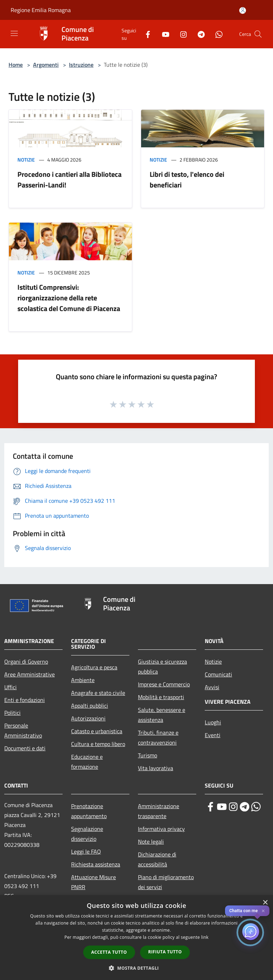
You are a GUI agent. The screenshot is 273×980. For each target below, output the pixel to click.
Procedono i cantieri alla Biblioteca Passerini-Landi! (69, 179)
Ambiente (83, 680)
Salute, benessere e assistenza (162, 715)
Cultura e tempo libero (98, 744)
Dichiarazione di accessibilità (157, 859)
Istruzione (81, 65)
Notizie (26, 160)
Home (16, 65)
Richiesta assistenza (96, 864)
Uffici (10, 687)
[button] (136, 968)
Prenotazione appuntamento (89, 811)
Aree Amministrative (30, 674)
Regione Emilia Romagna (41, 10)
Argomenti (46, 65)
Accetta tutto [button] (109, 952)
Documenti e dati (25, 748)
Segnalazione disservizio (87, 834)
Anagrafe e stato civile (98, 693)
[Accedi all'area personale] (243, 10)
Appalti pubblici (90, 706)
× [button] (265, 903)
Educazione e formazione (87, 762)
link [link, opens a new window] (205, 937)
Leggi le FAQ (86, 851)
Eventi (213, 735)
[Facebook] (145, 34)
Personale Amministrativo (23, 730)
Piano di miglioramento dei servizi (166, 882)
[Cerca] (258, 34)
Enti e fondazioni (25, 700)
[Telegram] (198, 34)
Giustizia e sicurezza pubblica (162, 666)
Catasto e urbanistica (97, 731)
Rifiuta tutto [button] (165, 952)
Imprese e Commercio (164, 684)
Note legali (151, 842)
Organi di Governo (26, 661)
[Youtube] (163, 34)
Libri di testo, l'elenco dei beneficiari (187, 179)
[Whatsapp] (216, 34)
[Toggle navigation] (14, 33)
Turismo (148, 755)
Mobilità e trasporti (161, 697)
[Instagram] (181, 34)
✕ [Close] (263, 911)
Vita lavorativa (156, 768)
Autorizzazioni (88, 718)
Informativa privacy (161, 829)
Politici (12, 713)
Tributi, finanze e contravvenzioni (158, 737)
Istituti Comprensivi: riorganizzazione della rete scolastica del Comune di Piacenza (69, 298)
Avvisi (212, 687)
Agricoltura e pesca (94, 667)
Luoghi (213, 722)
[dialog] (136, 938)
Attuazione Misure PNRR (93, 882)
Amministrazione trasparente (159, 811)
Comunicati (218, 674)
